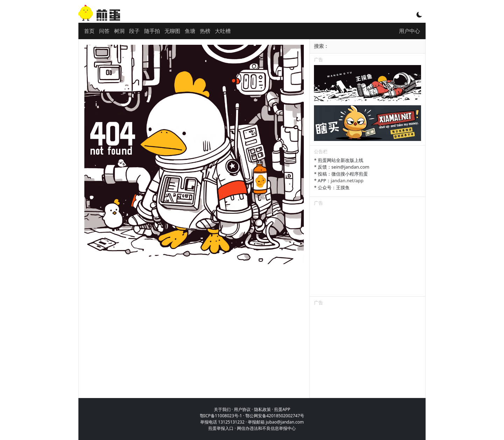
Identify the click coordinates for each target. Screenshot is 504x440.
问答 (104, 31)
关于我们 (222, 409)
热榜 (205, 31)
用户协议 (242, 409)
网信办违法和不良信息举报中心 (266, 428)
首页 (89, 31)
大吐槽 (223, 31)
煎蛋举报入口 (221, 428)
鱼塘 (190, 31)
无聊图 (172, 31)
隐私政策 (262, 409)
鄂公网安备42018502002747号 (275, 416)
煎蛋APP (282, 409)
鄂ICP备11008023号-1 (221, 416)
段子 (134, 31)
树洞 (119, 31)
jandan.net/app (347, 180)
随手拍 (152, 31)
